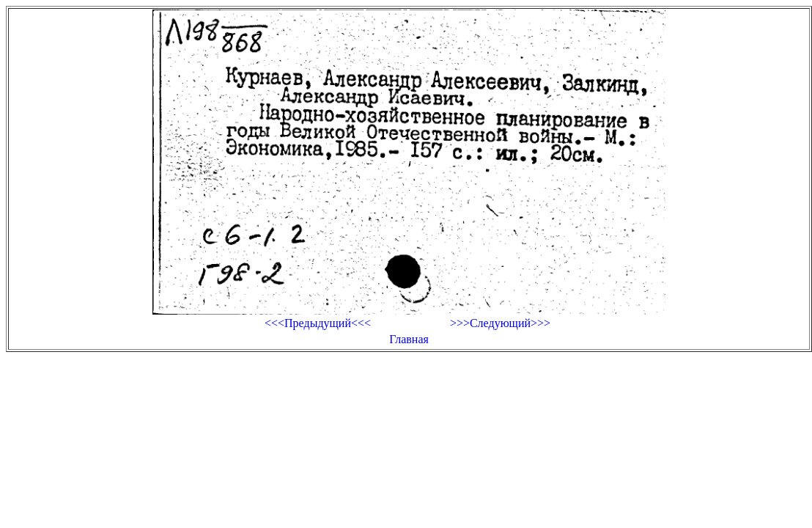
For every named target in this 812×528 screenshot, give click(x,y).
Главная (409, 339)
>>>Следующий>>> (500, 323)
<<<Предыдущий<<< (318, 323)
